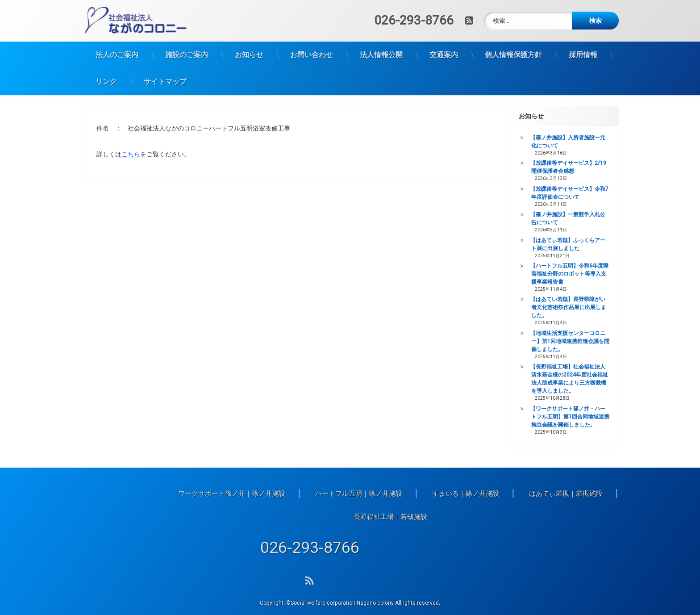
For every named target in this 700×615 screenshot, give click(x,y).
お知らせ (249, 40)
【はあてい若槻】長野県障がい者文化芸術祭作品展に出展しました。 (587, 307)
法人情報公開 (381, 40)
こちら (131, 142)
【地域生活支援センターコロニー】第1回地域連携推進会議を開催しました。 (589, 341)
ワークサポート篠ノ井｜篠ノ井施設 (452, 494)
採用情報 (583, 40)
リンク (106, 67)
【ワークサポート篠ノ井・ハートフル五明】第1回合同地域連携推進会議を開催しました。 (589, 417)
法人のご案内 (117, 40)
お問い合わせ (312, 40)
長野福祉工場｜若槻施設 (611, 517)
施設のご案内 (187, 40)
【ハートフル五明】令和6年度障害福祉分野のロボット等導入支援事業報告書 (588, 274)
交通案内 (444, 40)
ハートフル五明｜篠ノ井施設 (579, 494)
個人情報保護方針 (513, 40)
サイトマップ (165, 67)
